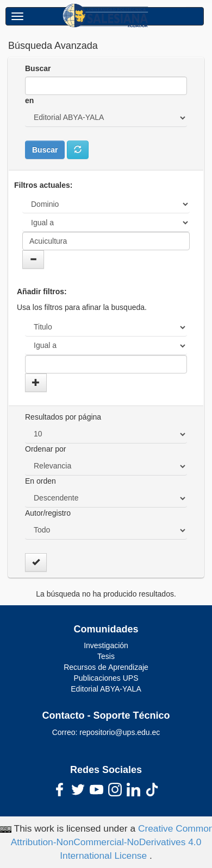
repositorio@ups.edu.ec (120, 732)
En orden (40, 481)
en (29, 100)
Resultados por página (63, 417)
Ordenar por (45, 449)
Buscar (38, 68)
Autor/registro (48, 513)
